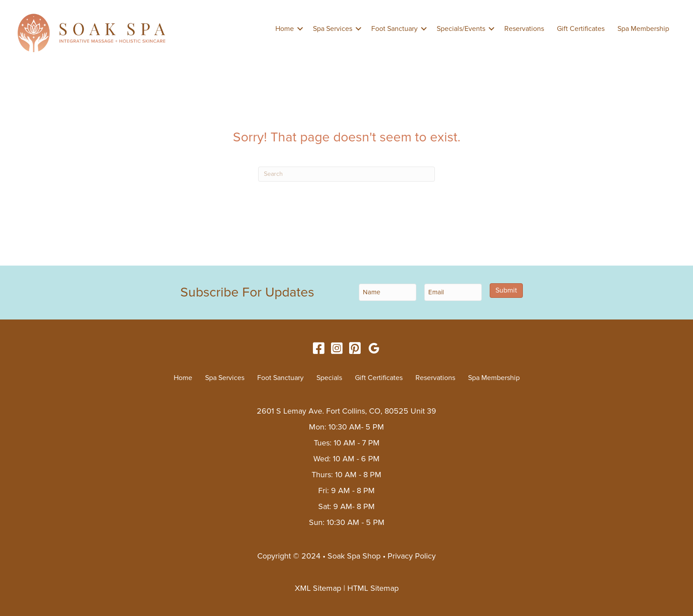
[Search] (346, 174)
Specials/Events (461, 29)
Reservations (524, 29)
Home (285, 29)
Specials (329, 378)
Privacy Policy (412, 556)
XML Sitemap (318, 588)
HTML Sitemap (373, 588)
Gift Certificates (581, 29)
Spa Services (333, 29)
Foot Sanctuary (394, 29)
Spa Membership (643, 29)
